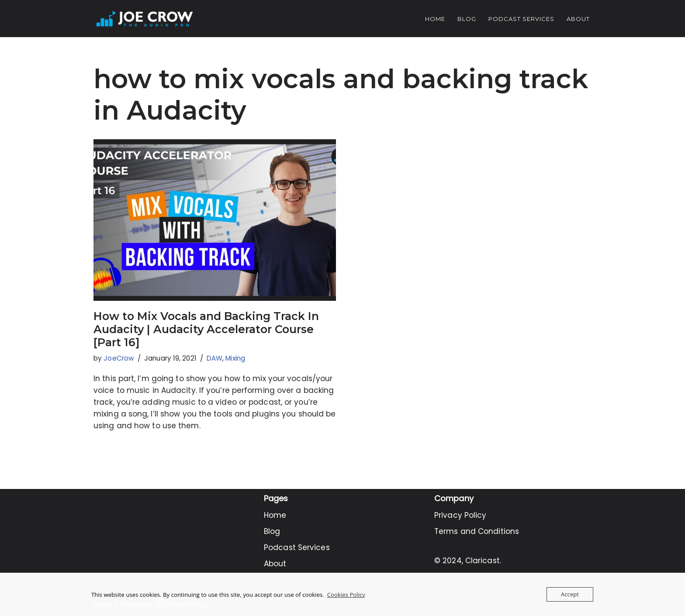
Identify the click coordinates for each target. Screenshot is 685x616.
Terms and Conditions (477, 531)
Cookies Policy (346, 595)
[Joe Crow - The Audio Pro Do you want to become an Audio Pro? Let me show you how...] (145, 19)
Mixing (235, 358)
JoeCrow (119, 358)
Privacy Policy (460, 515)
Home (435, 19)
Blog (467, 19)
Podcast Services (521, 19)
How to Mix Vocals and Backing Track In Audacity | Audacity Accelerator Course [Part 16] (206, 329)
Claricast (483, 561)
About (578, 19)
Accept (570, 594)
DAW (214, 358)
